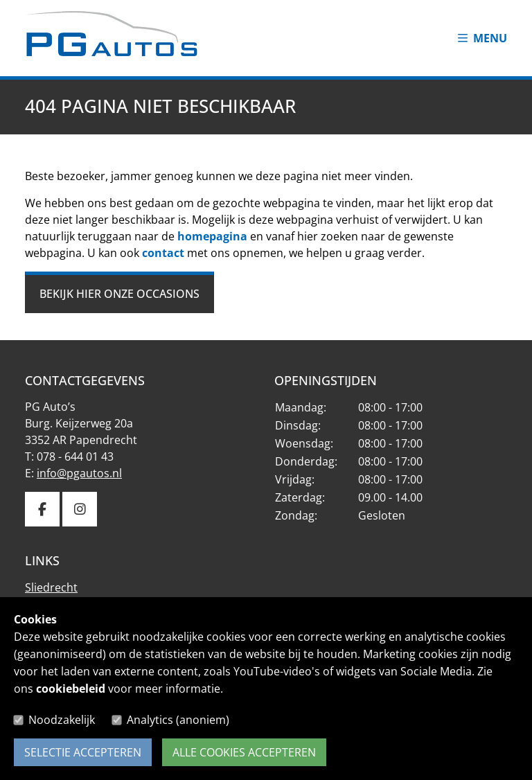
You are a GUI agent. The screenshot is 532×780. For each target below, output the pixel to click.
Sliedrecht (51, 587)
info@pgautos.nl (79, 473)
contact (163, 253)
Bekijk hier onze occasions (119, 294)
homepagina (212, 236)
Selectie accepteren (83, 752)
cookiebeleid (71, 689)
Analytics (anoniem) (178, 720)
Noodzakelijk (62, 720)
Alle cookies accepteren (244, 752)
